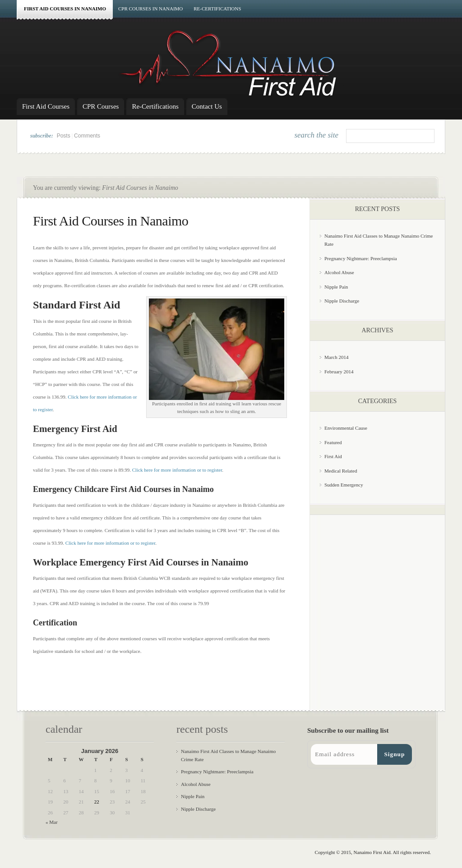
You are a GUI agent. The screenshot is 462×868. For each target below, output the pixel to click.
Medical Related (341, 471)
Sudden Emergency (344, 485)
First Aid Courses (46, 106)
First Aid (333, 456)
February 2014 (339, 372)
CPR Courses (101, 106)
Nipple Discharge (342, 301)
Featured (333, 442)
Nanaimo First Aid (372, 852)
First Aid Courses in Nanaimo (65, 9)
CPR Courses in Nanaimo (150, 9)
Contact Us (207, 106)
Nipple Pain (336, 287)
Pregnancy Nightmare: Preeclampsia (361, 258)
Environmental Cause (346, 428)
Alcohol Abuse (339, 272)
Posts (64, 136)
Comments (87, 136)
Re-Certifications (217, 9)
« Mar (52, 822)
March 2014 (336, 357)
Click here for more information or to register (177, 470)
